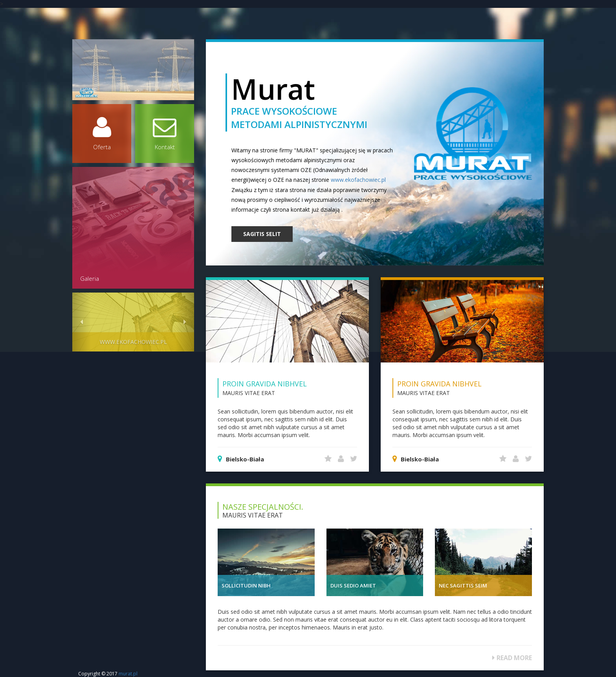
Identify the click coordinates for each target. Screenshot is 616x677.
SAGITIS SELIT (262, 234)
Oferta (102, 133)
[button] (82, 322)
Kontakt (165, 133)
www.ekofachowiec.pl (358, 180)
